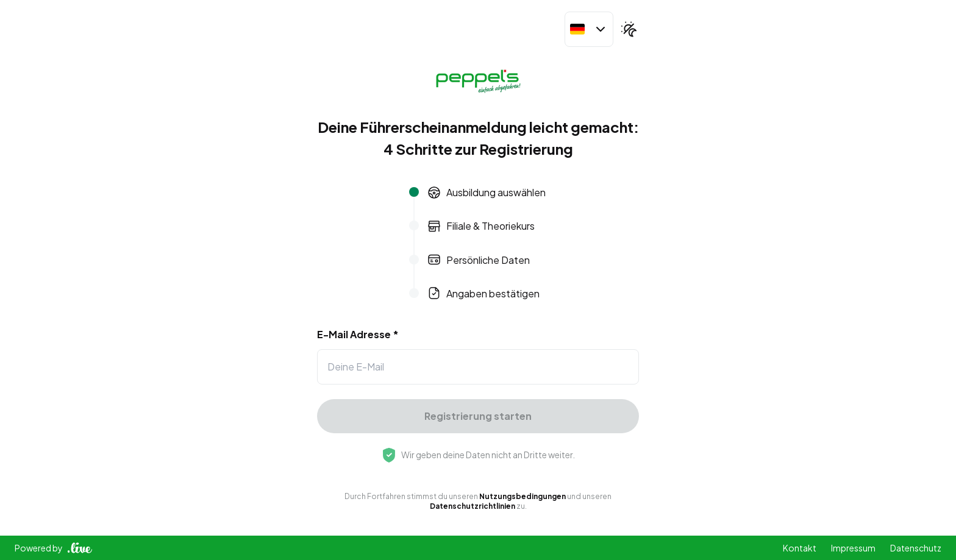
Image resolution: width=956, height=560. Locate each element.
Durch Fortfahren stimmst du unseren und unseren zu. (478, 501)
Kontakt (800, 548)
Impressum (853, 548)
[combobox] (589, 29)
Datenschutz (916, 548)
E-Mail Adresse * (358, 334)
